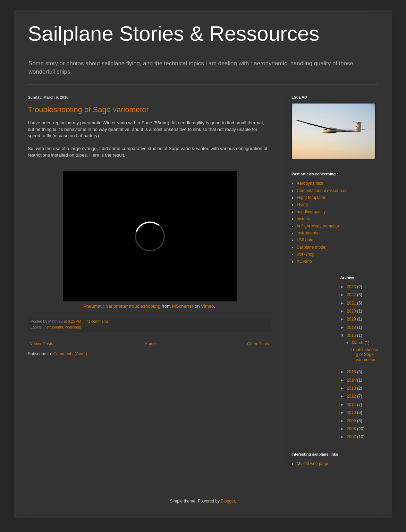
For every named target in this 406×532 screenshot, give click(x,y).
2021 (352, 303)
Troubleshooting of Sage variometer (88, 110)
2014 (352, 380)
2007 (352, 437)
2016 (352, 335)
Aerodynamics (310, 183)
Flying (302, 205)
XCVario (304, 261)
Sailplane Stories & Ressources (174, 34)
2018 (352, 327)
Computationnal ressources (322, 191)
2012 (352, 396)
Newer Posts (41, 344)
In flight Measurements (318, 226)
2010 (352, 413)
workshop (73, 327)
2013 (352, 388)
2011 (352, 405)
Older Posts (258, 344)
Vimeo (207, 306)
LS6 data (305, 240)
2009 (352, 421)
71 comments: (98, 321)
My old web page (312, 464)
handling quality (311, 212)
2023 (352, 287)
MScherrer (183, 306)
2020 (352, 311)
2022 (352, 295)
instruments (53, 327)
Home (150, 344)
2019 (352, 319)
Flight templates (311, 198)
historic (303, 219)
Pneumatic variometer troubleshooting (122, 306)
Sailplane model (311, 247)
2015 (352, 372)
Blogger (228, 501)
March (358, 343)
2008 (352, 429)
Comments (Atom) (70, 354)
